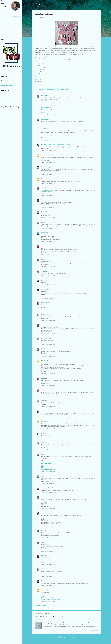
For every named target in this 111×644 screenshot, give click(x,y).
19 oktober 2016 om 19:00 (48, 285)
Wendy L (44, 271)
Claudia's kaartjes (46, 513)
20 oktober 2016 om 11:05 (48, 438)
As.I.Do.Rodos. (45, 188)
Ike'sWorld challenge (47, 192)
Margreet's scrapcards (44, 4)
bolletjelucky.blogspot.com (48, 167)
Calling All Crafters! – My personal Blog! (51, 599)
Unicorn (37, 68)
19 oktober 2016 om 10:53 (48, 115)
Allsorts (37, 82)
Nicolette (44, 212)
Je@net (43, 155)
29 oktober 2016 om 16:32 (48, 585)
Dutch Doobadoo (51, 89)
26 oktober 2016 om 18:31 (48, 576)
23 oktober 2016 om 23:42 (48, 551)
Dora (43, 433)
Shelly (43, 556)
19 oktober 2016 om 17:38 (48, 267)
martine (43, 246)
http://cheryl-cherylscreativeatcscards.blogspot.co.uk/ (55, 145)
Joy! (58, 89)
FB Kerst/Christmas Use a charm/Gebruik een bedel (49, 617)
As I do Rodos (49, 193)
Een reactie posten (42, 605)
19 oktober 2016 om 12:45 (48, 162)
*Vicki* (43, 411)
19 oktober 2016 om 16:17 (48, 228)
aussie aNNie (45, 119)
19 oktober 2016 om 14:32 (48, 195)
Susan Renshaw (45, 590)
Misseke (43, 349)
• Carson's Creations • (47, 505)
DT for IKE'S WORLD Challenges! (50, 598)
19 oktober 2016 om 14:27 (48, 183)
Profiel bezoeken (16, 16)
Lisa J (43, 581)
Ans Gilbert (44, 289)
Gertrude (44, 96)
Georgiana (44, 497)
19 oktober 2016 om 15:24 (48, 218)
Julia (43, 542)
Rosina (43, 378)
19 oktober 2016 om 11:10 (48, 124)
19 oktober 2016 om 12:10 (48, 151)
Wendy (43, 401)
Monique (44, 325)
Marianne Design (66, 89)
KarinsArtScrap (45, 108)
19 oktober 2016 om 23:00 (48, 386)
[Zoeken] (100, 4)
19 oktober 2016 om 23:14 (48, 407)
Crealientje (44, 233)
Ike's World (37, 66)
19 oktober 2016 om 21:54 (48, 356)
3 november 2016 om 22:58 (48, 602)
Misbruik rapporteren (7, 86)
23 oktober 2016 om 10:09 (48, 526)
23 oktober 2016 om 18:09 (48, 538)
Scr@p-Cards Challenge (39, 80)
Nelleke (43, 390)
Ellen (43, 569)
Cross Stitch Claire (46, 488)
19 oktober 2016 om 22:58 (48, 374)
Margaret (44, 315)
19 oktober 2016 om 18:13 (48, 276)
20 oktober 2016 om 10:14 (48, 429)
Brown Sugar (38, 78)
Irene (43, 443)
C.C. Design (42, 89)
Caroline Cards (45, 338)
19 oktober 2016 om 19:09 (48, 298)
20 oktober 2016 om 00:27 (48, 417)
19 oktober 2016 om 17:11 (48, 255)
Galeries (71, 640)
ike (42, 454)
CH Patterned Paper (39, 70)
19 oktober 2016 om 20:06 (48, 310)
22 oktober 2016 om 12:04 (48, 509)
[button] (97, 13)
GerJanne (44, 361)
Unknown (44, 179)
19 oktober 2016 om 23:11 (48, 396)
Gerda (43, 531)
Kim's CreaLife (45, 303)
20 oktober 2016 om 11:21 (48, 450)
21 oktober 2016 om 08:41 (48, 483)
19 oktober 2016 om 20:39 (48, 344)
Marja (43, 259)
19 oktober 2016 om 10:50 (48, 103)
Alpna (43, 476)
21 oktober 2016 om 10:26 (48, 493)
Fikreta (43, 280)
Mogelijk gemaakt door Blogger (66, 637)
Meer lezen (94, 630)
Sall (42, 222)
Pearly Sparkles (38, 76)
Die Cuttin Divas (38, 64)
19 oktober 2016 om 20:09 (48, 321)
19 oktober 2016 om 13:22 (48, 174)
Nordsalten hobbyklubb (39, 74)
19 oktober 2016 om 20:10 (48, 334)
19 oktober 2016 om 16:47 (48, 242)
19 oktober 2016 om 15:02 (48, 207)
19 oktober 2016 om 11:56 (48, 140)
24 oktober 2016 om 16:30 (48, 564)
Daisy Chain (37, 72)
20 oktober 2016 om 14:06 (48, 472)
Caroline (43, 200)
